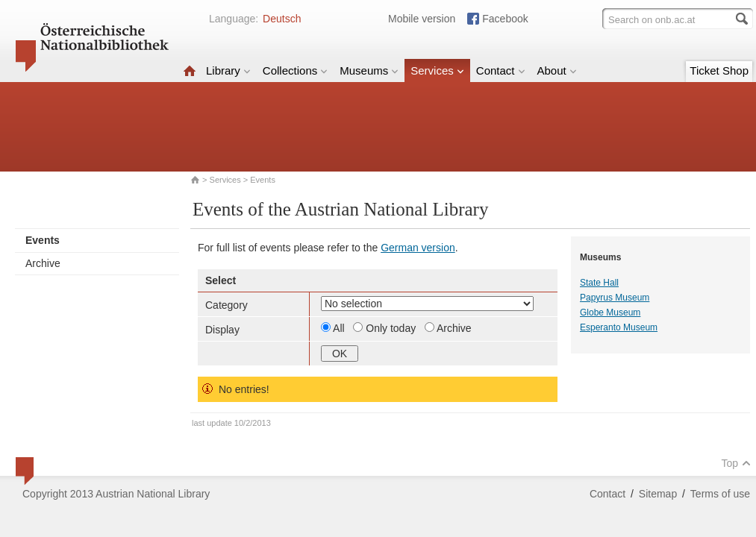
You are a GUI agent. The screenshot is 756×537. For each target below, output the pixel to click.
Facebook (505, 19)
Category (227, 305)
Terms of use (720, 494)
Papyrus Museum (615, 298)
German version (418, 248)
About (557, 70)
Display (222, 330)
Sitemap (658, 494)
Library (228, 70)
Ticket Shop (719, 70)
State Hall (599, 283)
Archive (43, 263)
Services (437, 70)
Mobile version (422, 19)
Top (736, 463)
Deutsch (282, 19)
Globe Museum (610, 313)
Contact (501, 70)
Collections (295, 70)
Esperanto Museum (619, 327)
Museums (369, 70)
